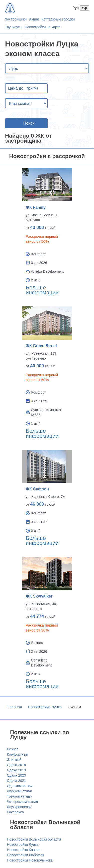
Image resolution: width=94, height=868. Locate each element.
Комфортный (18, 754)
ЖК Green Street (41, 346)
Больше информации (42, 290)
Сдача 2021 (17, 781)
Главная (15, 707)
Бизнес (13, 749)
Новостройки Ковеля (24, 850)
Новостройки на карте (43, 27)
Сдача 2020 (17, 775)
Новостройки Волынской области (34, 839)
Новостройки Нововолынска (30, 860)
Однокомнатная (20, 786)
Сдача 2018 (17, 765)
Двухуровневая (19, 807)
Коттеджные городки (58, 19)
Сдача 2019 (17, 770)
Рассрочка (15, 812)
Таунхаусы (14, 27)
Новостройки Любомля (26, 855)
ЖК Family (36, 207)
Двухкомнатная (19, 791)
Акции (34, 19)
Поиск (29, 123)
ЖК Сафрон (37, 489)
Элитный (14, 760)
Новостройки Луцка (45, 707)
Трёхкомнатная (19, 796)
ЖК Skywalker (39, 596)
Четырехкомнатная (23, 802)
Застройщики (16, 19)
